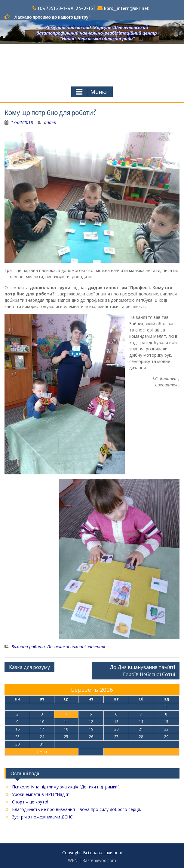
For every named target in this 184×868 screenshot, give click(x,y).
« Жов (41, 752)
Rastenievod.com (99, 860)
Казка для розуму (29, 667)
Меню (91, 92)
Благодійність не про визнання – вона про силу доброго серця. (77, 809)
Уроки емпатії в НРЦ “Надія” (41, 794)
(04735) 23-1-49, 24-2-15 (66, 8)
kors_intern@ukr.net (126, 8)
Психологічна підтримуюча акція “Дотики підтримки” (66, 787)
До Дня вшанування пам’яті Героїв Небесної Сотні (142, 671)
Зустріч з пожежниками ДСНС (42, 817)
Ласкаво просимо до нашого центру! (52, 17)
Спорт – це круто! (30, 802)
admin (50, 122)
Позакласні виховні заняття (76, 647)
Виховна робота (28, 647)
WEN (73, 860)
